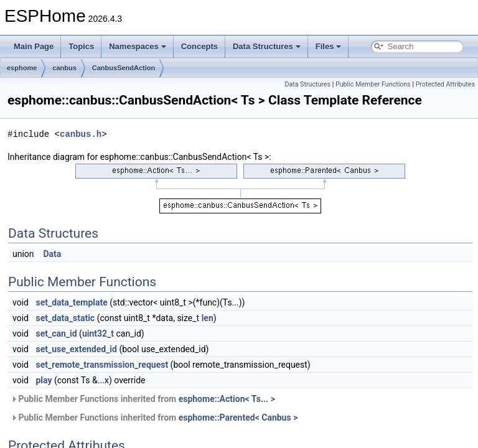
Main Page (34, 46)
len (208, 318)
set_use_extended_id (76, 349)
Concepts (199, 46)
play (44, 380)
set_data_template (71, 302)
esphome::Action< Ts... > (227, 399)
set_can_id (56, 334)
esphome (22, 68)
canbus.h (81, 134)
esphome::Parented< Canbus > (238, 418)
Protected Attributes (445, 84)
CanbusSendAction (124, 68)
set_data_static (65, 318)
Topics (81, 46)
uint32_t (98, 334)
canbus (64, 68)
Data (53, 254)
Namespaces (138, 46)
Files (329, 46)
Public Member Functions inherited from (143, 399)
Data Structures (267, 46)
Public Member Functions (373, 84)
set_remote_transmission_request (102, 365)
